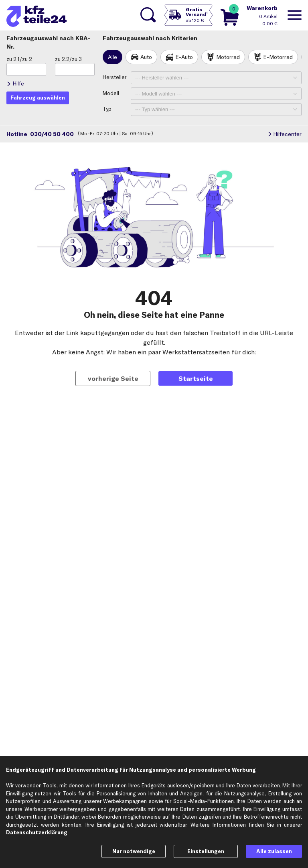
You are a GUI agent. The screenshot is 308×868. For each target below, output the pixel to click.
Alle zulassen (274, 851)
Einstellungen (206, 851)
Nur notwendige (134, 851)
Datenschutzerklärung (37, 832)
